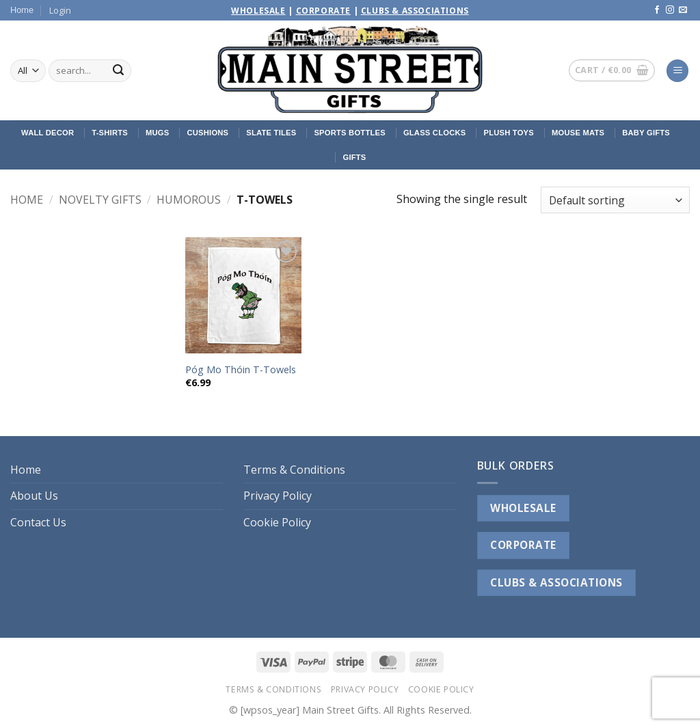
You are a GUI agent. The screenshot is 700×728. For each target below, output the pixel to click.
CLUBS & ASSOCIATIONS (556, 582)
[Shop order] (615, 200)
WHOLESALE (523, 508)
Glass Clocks (435, 133)
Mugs (157, 133)
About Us (34, 496)
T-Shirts (110, 133)
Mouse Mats (578, 133)
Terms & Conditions (294, 470)
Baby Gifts (646, 133)
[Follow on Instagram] (670, 10)
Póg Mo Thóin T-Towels (241, 370)
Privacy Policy (278, 496)
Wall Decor (48, 133)
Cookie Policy (277, 522)
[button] (60, 10)
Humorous (189, 200)
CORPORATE (523, 545)
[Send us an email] (683, 10)
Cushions (207, 133)
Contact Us (38, 522)
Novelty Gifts (100, 200)
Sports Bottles (349, 133)
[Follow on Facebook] (657, 10)
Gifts (354, 157)
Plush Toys (509, 133)
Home (22, 10)
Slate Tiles (271, 133)
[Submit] (118, 71)
